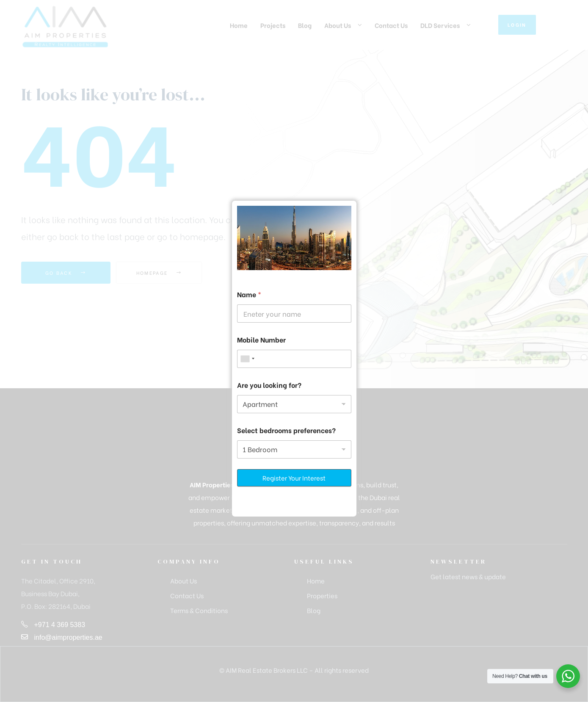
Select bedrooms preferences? (286, 430)
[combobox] (247, 359)
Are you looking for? (269, 385)
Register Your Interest (294, 478)
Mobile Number (261, 339)
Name (249, 294)
